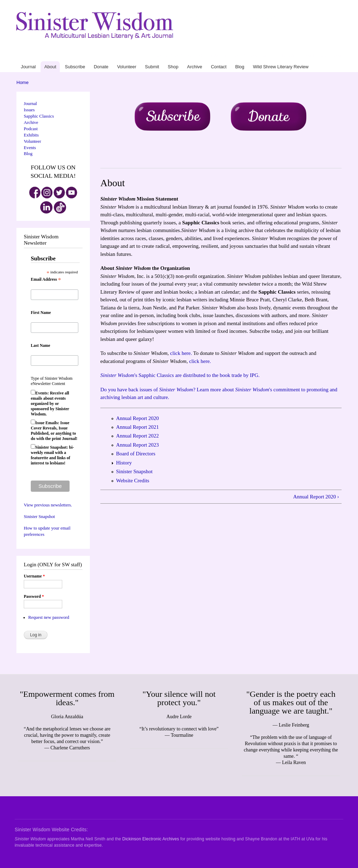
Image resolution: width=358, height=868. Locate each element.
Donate (206, 56)
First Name (41, 313)
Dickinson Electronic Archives (151, 839)
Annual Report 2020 (137, 418)
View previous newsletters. (48, 505)
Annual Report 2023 (137, 445)
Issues (29, 110)
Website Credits (133, 481)
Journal (163, 56)
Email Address (46, 280)
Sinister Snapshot (39, 517)
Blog (286, 56)
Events (30, 148)
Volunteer (222, 56)
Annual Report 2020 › (316, 497)
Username (34, 576)
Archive (260, 56)
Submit (237, 56)
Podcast (31, 129)
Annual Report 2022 (137, 436)
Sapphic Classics (39, 116)
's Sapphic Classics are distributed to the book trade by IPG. (180, 375)
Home (23, 82)
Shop (249, 56)
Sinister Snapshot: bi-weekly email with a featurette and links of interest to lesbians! (52, 455)
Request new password (49, 617)
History (124, 463)
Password (34, 596)
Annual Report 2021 (137, 427)
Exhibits (31, 135)
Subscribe (190, 56)
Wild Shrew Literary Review (316, 56)
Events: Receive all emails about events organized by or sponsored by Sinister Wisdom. (50, 404)
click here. (181, 353)
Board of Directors (136, 454)
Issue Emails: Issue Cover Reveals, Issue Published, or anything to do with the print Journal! (54, 431)
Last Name (41, 345)
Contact (275, 56)
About (175, 56)
